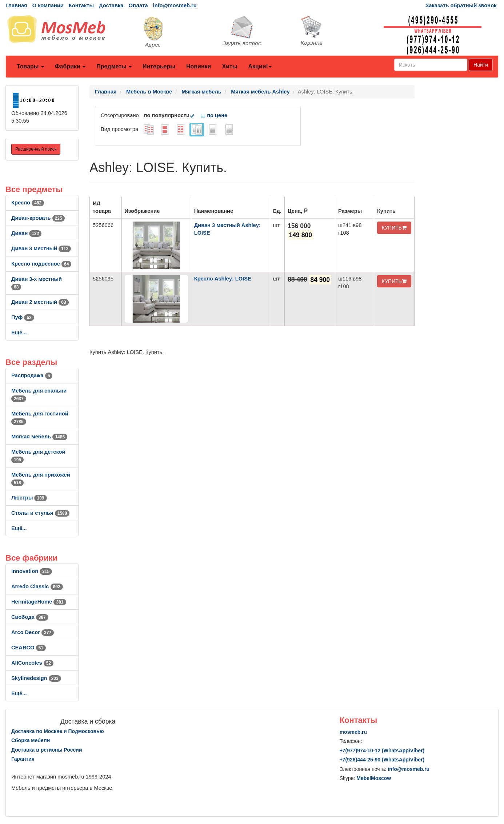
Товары (30, 66)
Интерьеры (159, 66)
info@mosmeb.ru (175, 5)
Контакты (81, 5)
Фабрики (70, 66)
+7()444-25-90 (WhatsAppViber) (382, 760)
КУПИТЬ (394, 228)
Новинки (199, 66)
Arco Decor (33, 632)
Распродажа (32, 375)
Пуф (23, 317)
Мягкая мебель (39, 437)
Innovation (32, 571)
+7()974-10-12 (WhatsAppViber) (382, 751)
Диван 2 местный (40, 302)
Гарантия (23, 759)
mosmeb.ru (353, 732)
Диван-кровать (38, 218)
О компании (48, 5)
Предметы (114, 66)
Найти (481, 65)
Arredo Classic (37, 586)
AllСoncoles (32, 663)
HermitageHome (39, 602)
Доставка (111, 5)
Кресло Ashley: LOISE (223, 279)
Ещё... (19, 333)
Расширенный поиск (36, 149)
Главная (16, 5)
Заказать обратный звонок (461, 5)
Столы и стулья (40, 513)
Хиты (229, 66)
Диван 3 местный (41, 248)
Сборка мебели (31, 740)
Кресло (28, 203)
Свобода (30, 617)
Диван (26, 233)
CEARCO (29, 648)
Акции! (260, 66)
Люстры (29, 498)
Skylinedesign (36, 678)
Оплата (138, 5)
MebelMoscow (374, 778)
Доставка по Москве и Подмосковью (58, 731)
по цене (214, 115)
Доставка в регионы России (47, 750)
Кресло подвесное (41, 264)
